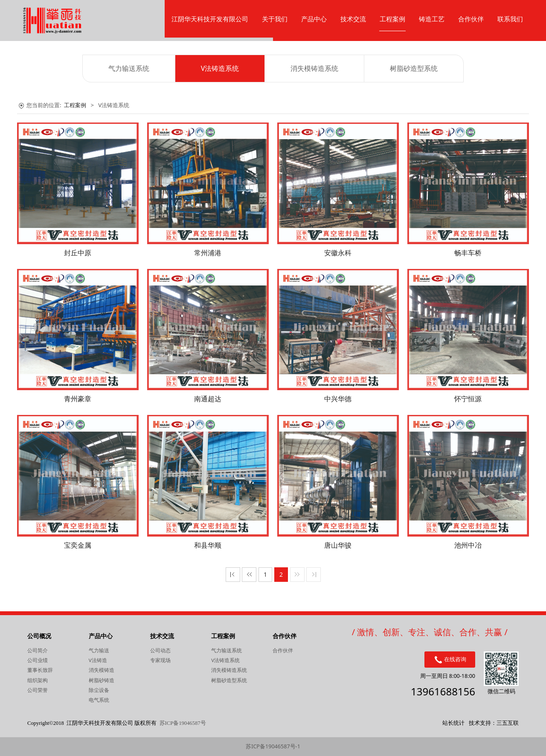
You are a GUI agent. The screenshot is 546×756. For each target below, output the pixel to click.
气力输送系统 (129, 68)
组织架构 (38, 680)
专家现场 (160, 660)
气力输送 (99, 650)
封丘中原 (78, 253)
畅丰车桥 (468, 253)
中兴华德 (338, 399)
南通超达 (208, 399)
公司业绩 (38, 660)
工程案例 (392, 19)
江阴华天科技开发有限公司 (210, 19)
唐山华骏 (338, 545)
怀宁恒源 (468, 399)
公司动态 (160, 650)
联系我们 (510, 19)
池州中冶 (468, 545)
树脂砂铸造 (102, 680)
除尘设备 (99, 690)
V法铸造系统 (220, 68)
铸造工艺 (432, 19)
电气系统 (99, 700)
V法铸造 (98, 660)
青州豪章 (78, 399)
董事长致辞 (40, 670)
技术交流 (353, 19)
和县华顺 (208, 545)
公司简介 (38, 650)
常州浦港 (208, 253)
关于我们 (275, 19)
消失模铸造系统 (314, 68)
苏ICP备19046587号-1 (273, 746)
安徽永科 (338, 253)
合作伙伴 (471, 19)
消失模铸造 (102, 670)
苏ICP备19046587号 (183, 723)
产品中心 (314, 19)
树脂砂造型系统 (414, 68)
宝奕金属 (78, 545)
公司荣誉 (38, 690)
